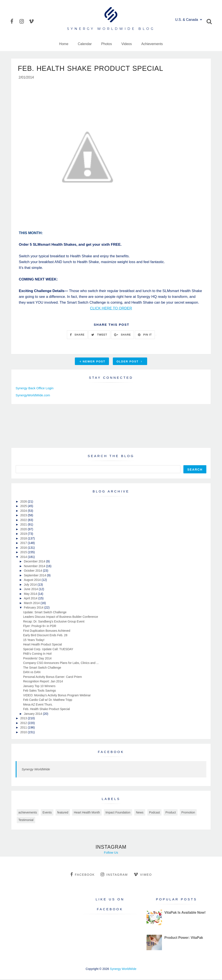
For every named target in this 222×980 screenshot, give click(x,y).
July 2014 (31, 585)
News (140, 813)
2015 (24, 553)
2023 (24, 516)
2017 (24, 544)
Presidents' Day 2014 (37, 659)
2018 (24, 539)
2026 (24, 502)
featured (63, 813)
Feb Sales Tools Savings (40, 691)
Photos (107, 44)
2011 (24, 728)
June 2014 (31, 590)
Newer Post (92, 362)
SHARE (77, 335)
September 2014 (35, 576)
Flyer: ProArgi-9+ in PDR (40, 627)
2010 (24, 733)
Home (64, 44)
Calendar (85, 44)
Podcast (155, 813)
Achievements (152, 44)
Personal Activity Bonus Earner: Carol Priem (53, 677)
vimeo (143, 875)
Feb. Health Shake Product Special (47, 710)
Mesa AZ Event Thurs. (38, 705)
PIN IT (145, 335)
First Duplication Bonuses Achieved (47, 631)
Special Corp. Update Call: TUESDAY (48, 650)
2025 (24, 507)
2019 (24, 534)
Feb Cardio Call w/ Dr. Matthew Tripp (48, 700)
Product (171, 813)
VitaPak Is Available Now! (185, 913)
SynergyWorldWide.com (33, 396)
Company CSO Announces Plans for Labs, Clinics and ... (61, 663)
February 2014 (34, 608)
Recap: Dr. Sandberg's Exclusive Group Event (54, 622)
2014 (24, 557)
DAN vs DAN (32, 673)
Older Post (129, 362)
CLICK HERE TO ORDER (111, 309)
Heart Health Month (87, 813)
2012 (24, 724)
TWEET (99, 335)
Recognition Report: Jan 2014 (43, 682)
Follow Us (111, 853)
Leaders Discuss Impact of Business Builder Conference (61, 617)
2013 (24, 719)
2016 (24, 548)
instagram (114, 875)
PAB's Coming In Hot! (38, 654)
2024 (24, 511)
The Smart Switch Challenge (42, 668)
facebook (83, 875)
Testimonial (26, 821)
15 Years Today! (34, 641)
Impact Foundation (118, 813)
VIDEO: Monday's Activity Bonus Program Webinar (57, 696)
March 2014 (32, 604)
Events (47, 813)
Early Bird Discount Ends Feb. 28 (45, 636)
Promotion (188, 813)
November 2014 (35, 567)
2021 (24, 525)
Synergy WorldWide (36, 770)
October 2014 (33, 571)
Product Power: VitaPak (184, 938)
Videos (127, 44)
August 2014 (33, 580)
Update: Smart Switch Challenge (45, 613)
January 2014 (33, 714)
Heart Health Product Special (43, 645)
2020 (24, 530)
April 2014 (31, 599)
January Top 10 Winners (39, 687)
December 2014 (35, 562)
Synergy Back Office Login (35, 389)
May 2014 (31, 594)
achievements (28, 813)
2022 (24, 521)
